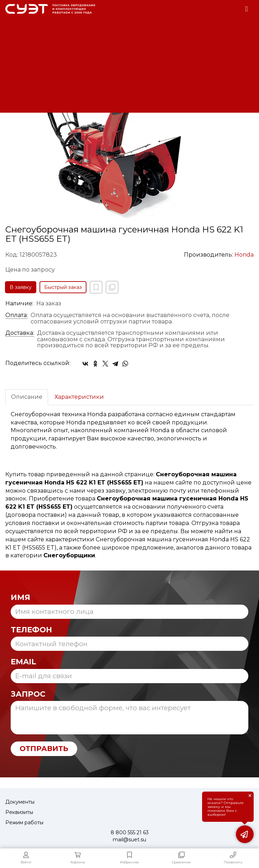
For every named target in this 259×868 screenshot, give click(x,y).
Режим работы (24, 823)
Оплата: (17, 315)
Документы (20, 802)
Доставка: (20, 333)
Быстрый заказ (63, 287)
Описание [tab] (27, 397)
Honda (244, 255)
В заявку (21, 287)
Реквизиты (19, 812)
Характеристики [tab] (79, 397)
